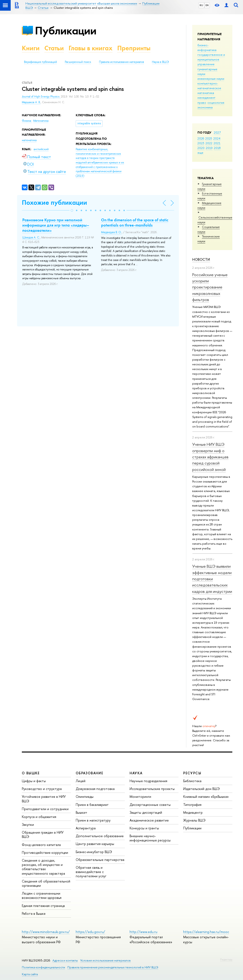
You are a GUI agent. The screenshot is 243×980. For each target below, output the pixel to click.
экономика (205, 107)
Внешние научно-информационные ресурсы (150, 838)
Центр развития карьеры (95, 844)
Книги (31, 48)
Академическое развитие (149, 820)
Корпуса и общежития (39, 817)
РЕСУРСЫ (192, 773)
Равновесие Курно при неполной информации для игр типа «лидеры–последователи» (56, 225)
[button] (72, 210)
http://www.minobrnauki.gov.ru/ (46, 932)
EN (207, 5)
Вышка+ (82, 812)
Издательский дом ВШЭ (201, 789)
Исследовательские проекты (152, 789)
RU (201, 5)
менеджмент (206, 98)
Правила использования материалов (121, 62)
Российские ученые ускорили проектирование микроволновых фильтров (210, 287)
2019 (209, 148)
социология (216, 102)
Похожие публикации (54, 202)
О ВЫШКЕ (31, 773)
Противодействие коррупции (45, 852)
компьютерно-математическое (209, 86)
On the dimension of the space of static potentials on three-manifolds (135, 223)
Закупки (28, 824)
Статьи (54, 48)
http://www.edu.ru (143, 932)
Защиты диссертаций (146, 812)
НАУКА (136, 773)
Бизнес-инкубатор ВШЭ (94, 852)
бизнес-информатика (207, 47)
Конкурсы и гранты (144, 828)
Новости (201, 259)
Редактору (226, 959)
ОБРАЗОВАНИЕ (89, 773)
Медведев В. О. (111, 232)
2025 (209, 138)
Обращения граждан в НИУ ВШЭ (43, 834)
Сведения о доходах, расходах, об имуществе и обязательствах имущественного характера (43, 867)
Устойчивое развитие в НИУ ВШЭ (44, 799)
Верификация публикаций (40, 62)
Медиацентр (193, 812)
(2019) (100, 163)
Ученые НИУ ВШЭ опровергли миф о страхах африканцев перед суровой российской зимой (210, 457)
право (202, 102)
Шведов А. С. (31, 237)
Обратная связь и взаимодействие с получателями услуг (91, 872)
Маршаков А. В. (31, 102)
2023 (201, 143)
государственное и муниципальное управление (211, 59)
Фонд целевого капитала (41, 845)
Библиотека (192, 781)
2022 (209, 143)
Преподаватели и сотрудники (45, 809)
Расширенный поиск (78, 62)
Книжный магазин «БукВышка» (206, 797)
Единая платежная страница (43, 906)
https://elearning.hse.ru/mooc (206, 932)
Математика (41, 121)
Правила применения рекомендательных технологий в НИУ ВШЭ (113, 967)
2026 (201, 138)
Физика (27, 121)
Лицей (81, 781)
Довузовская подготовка (95, 789)
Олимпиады (85, 797)
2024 (217, 138)
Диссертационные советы (150, 805)
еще (200, 153)
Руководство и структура (42, 789)
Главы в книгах (91, 48)
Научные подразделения (148, 781)
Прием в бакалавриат (92, 805)
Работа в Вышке (34, 913)
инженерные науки (211, 79)
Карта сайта (30, 974)
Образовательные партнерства (100, 860)
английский (41, 149)
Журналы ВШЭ (194, 820)
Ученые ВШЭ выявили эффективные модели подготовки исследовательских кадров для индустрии (212, 579)
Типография (192, 805)
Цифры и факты (34, 781)
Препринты (134, 48)
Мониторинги (140, 797)
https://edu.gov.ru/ (90, 932)
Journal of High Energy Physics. (41, 97)
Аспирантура (86, 828)
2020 (201, 148)
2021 (217, 143)
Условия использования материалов (105, 960)
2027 (217, 132)
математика (206, 93)
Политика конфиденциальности (43, 967)
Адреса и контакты (65, 960)
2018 (217, 148)
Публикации (66, 30)
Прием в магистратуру (93, 820)
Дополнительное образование (100, 836)
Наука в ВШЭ (160, 62)
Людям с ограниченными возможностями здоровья (42, 895)
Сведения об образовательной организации (46, 883)
